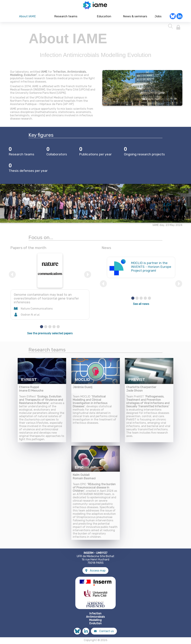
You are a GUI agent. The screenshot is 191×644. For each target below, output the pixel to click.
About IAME (27, 17)
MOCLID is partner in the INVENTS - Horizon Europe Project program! (151, 268)
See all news (141, 305)
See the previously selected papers (50, 334)
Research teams (66, 17)
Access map (95, 572)
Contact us (104, 632)
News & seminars (135, 17)
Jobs (158, 17)
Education (104, 17)
